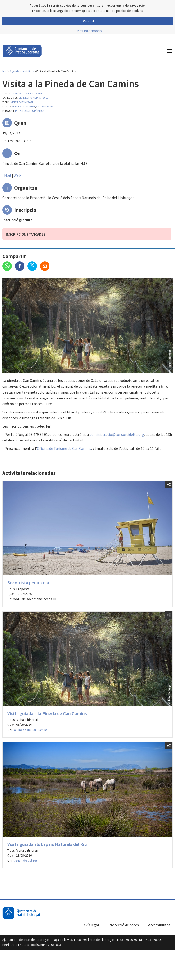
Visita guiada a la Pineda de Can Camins (47, 713)
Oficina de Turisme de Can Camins (64, 448)
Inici (5, 71)
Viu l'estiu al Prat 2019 (34, 98)
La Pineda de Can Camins (30, 730)
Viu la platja (45, 106)
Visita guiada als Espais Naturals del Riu (47, 844)
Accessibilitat (159, 925)
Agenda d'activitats (22, 71)
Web (17, 175)
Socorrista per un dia (28, 583)
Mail (8, 175)
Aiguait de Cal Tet (25, 861)
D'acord (88, 21)
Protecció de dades (124, 925)
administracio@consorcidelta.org (117, 434)
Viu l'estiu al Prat (23, 106)
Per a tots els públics (30, 111)
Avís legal (91, 925)
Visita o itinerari (22, 102)
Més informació (89, 31)
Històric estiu (21, 93)
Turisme (37, 93)
